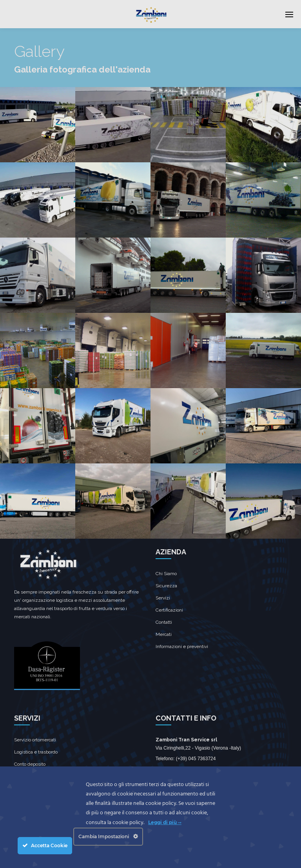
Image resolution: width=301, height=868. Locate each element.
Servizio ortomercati (35, 740)
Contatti (164, 622)
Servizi (163, 598)
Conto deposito (30, 764)
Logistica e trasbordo (36, 752)
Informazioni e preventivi (182, 646)
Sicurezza (166, 586)
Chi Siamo (166, 574)
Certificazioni (169, 610)
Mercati (164, 634)
